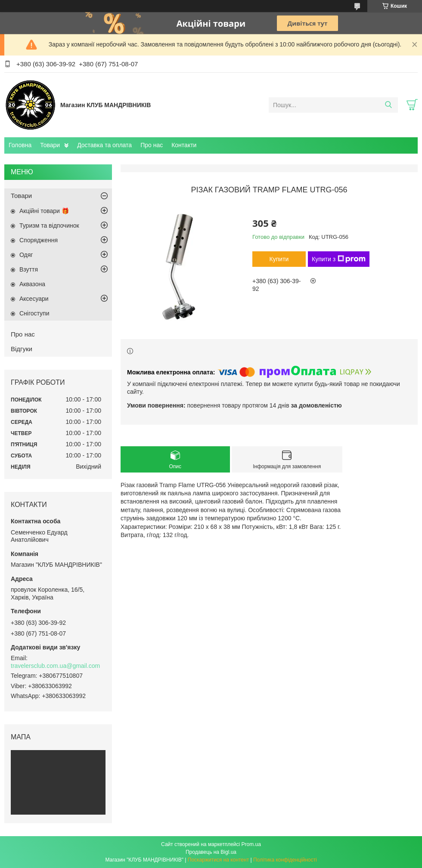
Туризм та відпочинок (49, 225)
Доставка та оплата (104, 145)
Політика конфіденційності (285, 860)
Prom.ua (251, 844)
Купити (279, 259)
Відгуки (22, 349)
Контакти (184, 145)
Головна (20, 145)
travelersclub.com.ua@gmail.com (55, 666)
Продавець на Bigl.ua (211, 852)
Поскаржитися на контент (218, 860)
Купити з (339, 259)
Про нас (152, 145)
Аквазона (32, 284)
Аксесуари (34, 299)
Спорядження (39, 240)
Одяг (26, 255)
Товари (50, 145)
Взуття (29, 269)
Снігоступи (34, 313)
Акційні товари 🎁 (44, 211)
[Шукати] (388, 105)
